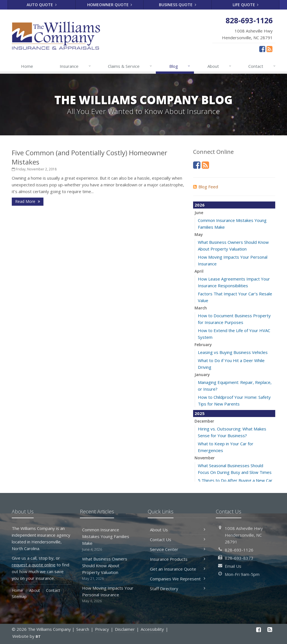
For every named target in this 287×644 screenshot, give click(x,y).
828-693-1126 (239, 550)
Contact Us (178, 539)
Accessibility (152, 629)
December (204, 421)
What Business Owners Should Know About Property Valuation (110, 569)
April (199, 271)
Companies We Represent (178, 579)
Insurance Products (178, 559)
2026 (200, 205)
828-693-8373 (239, 558)
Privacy (102, 629)
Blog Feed (206, 187)
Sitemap (19, 596)
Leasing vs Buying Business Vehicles (233, 352)
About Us (178, 530)
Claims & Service (130, 66)
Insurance (76, 66)
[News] (269, 49)
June (199, 213)
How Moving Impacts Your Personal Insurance (110, 595)
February (203, 345)
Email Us (233, 566)
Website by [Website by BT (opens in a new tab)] (26, 636)
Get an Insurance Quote (178, 569)
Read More (28, 201)
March (201, 308)
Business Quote (178, 5)
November (205, 458)
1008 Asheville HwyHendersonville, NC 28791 (244, 535)
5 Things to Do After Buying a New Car (235, 480)
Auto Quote (42, 5)
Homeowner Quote (110, 5)
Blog (180, 66)
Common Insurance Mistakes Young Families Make (110, 540)
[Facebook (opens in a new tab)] (262, 49)
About (220, 66)
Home (27, 66)
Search (83, 629)
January (202, 375)
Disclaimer (125, 629)
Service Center (178, 549)
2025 (200, 413)
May (199, 234)
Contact (262, 66)
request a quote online (34, 565)
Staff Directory (178, 589)
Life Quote (246, 5)
